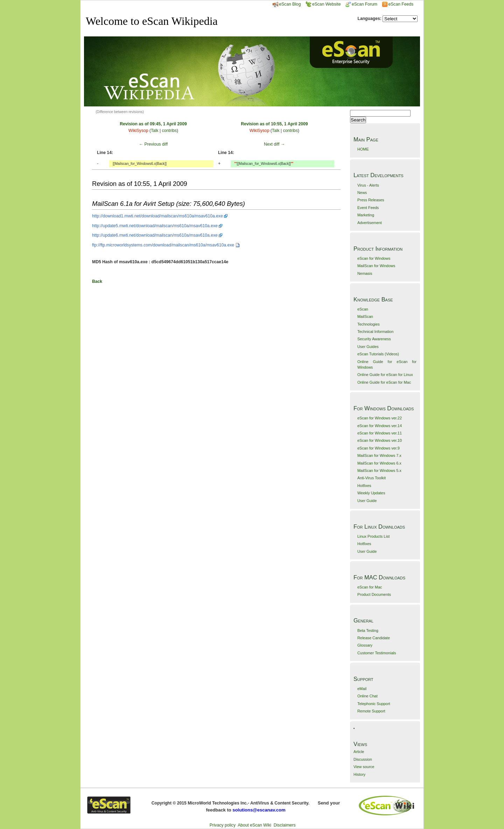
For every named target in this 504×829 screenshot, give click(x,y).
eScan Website (323, 4)
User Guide (367, 501)
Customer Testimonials (377, 653)
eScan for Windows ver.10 (380, 440)
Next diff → (274, 144)
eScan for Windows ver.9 (379, 448)
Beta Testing (368, 631)
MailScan (365, 316)
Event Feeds (368, 208)
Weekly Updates (371, 493)
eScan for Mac (370, 587)
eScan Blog (287, 4)
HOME (363, 149)
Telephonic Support (374, 704)
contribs (169, 131)
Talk (155, 131)
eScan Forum (361, 4)
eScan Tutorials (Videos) (378, 354)
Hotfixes (364, 486)
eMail (362, 689)
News (362, 193)
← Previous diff (153, 144)
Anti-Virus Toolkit (372, 478)
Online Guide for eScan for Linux (385, 375)
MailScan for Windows (376, 266)
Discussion (363, 759)
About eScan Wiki (254, 825)
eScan (363, 309)
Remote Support (371, 711)
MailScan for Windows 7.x (379, 455)
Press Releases (371, 200)
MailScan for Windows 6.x (379, 463)
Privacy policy (223, 825)
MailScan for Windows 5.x (379, 471)
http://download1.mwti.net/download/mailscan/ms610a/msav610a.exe (157, 216)
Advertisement (370, 223)
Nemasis (365, 273)
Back (97, 281)
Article (359, 752)
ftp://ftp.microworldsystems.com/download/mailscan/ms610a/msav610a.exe (163, 245)
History (359, 774)
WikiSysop (138, 131)
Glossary (365, 645)
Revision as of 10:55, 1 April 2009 (274, 124)
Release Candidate (374, 638)
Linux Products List (373, 536)
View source (364, 767)
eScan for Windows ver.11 (380, 433)
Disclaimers (285, 825)
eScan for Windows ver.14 (380, 426)
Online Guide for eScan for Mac (384, 382)
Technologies (369, 324)
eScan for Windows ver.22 (380, 418)
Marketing (366, 215)
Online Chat (367, 696)
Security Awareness (374, 339)
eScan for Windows (374, 258)
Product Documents (374, 594)
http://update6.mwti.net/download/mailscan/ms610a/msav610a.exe (155, 235)
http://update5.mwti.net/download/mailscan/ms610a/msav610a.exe (155, 226)
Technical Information (375, 332)
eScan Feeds (401, 4)
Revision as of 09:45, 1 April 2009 (153, 124)
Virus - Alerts (368, 185)
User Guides (368, 347)
